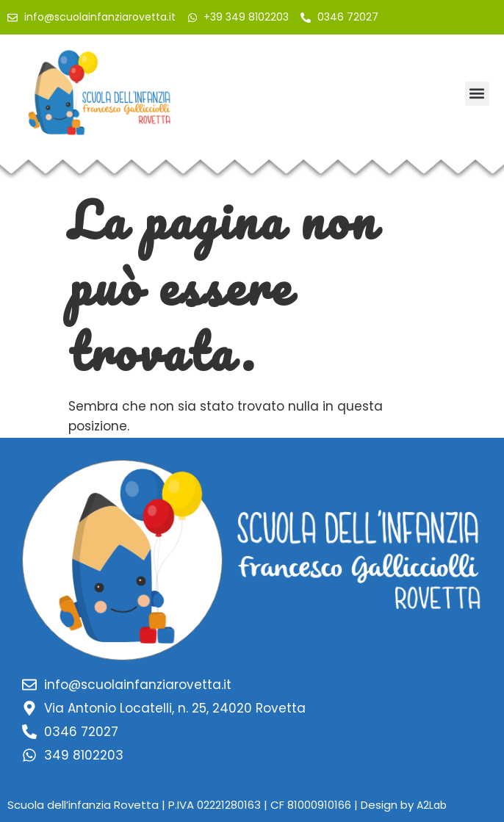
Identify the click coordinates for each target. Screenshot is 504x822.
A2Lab (432, 805)
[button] (477, 94)
